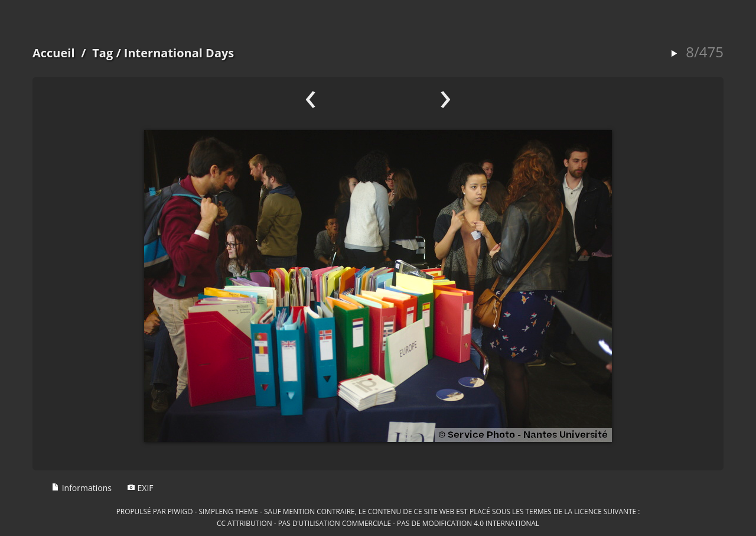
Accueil (54, 53)
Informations (82, 488)
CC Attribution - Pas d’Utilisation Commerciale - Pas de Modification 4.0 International (378, 523)
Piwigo (180, 511)
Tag (102, 53)
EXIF (140, 488)
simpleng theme (229, 511)
